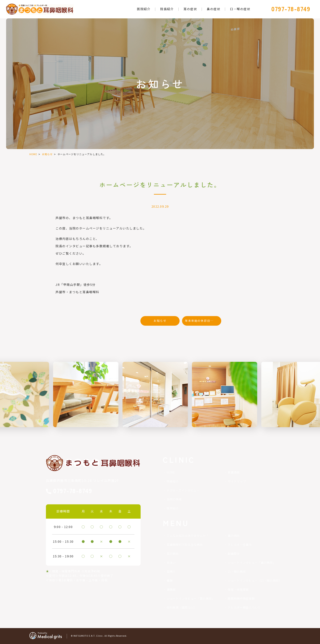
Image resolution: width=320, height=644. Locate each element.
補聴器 (171, 589)
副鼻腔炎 (234, 554)
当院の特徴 (174, 499)
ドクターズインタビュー (183, 490)
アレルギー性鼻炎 (240, 545)
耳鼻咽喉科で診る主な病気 (185, 545)
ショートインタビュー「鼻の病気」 (252, 563)
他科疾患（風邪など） (182, 607)
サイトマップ (237, 481)
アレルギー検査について (244, 607)
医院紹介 (173, 508)
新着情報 (234, 472)
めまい (171, 563)
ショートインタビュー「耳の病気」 (191, 598)
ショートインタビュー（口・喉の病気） (255, 580)
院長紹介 (173, 481)
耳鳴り (171, 572)
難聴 (170, 580)
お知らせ (47, 154)
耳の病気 (173, 554)
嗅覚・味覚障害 (238, 589)
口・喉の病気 (237, 572)
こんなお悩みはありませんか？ (188, 536)
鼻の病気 (234, 536)
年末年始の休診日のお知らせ (203, 321)
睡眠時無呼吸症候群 (241, 598)
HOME (33, 154)
